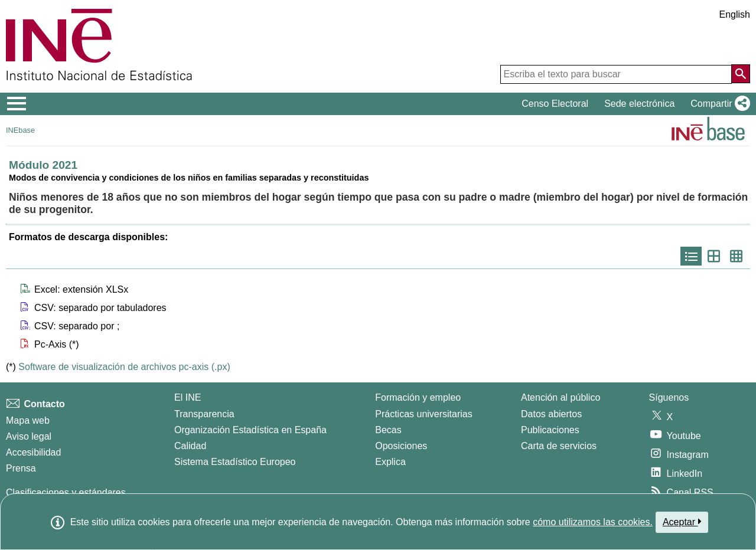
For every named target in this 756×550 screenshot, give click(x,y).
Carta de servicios (559, 446)
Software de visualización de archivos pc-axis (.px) (124, 367)
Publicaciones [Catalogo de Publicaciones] (550, 430)
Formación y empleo (418, 397)
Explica (390, 462)
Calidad (190, 446)
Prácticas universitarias (424, 414)
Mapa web (28, 420)
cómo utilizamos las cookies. (593, 522)
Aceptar (682, 522)
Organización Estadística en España (250, 430)
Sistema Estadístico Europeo (235, 462)
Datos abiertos (551, 414)
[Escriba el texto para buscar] (616, 74)
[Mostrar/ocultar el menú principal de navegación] (17, 104)
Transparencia (204, 414)
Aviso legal (29, 436)
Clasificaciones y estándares (66, 492)
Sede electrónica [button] (639, 104)
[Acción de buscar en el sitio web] (741, 74)
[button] (718, 104)
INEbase (20, 130)
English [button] (735, 14)
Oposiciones (401, 446)
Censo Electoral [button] (555, 104)
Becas (388, 430)
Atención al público (561, 397)
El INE (188, 397)
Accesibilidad (33, 452)
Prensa (21, 468)
